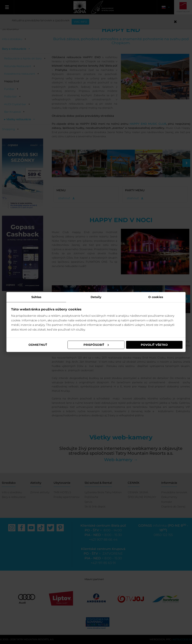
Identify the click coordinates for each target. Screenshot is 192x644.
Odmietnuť (38, 345)
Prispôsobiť (96, 345)
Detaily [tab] (96, 297)
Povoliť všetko (154, 345)
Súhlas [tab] (36, 297)
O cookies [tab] (156, 297)
